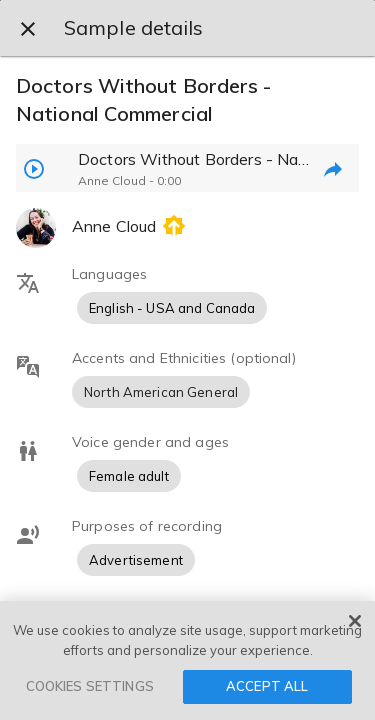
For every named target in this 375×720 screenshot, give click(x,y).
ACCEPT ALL (267, 686)
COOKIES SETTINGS (90, 686)
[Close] (355, 621)
